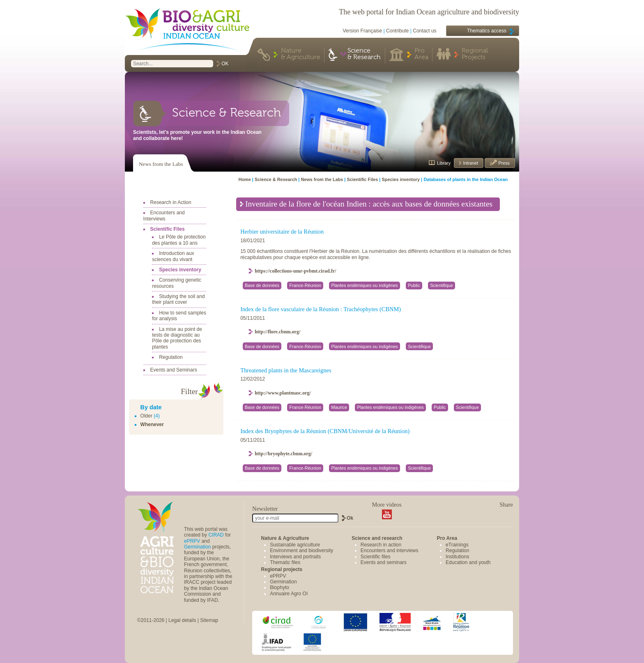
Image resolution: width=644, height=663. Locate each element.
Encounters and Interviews (164, 216)
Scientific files (376, 557)
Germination (197, 547)
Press (503, 163)
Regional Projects (475, 54)
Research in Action (171, 202)
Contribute (397, 31)
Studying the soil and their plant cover (178, 299)
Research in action (381, 545)
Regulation (171, 357)
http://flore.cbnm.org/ (277, 332)
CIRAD (216, 535)
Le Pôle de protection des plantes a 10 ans (179, 240)
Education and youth (468, 562)
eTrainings (457, 545)
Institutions (457, 557)
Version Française (362, 31)
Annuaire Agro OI (289, 594)
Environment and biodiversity (301, 551)
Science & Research (364, 54)
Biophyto (279, 587)
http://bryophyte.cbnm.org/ (283, 454)
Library (444, 163)
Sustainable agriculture (295, 545)
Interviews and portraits (295, 557)
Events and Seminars (174, 370)
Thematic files (285, 562)
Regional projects (282, 569)
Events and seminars (384, 562)
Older (146, 416)
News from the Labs (161, 164)
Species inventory (180, 270)
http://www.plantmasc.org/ (283, 393)
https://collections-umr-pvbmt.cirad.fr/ (295, 271)
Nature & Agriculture (301, 54)
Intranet (470, 163)
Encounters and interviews (390, 551)
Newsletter (265, 509)
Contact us (424, 31)
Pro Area (421, 54)
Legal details (182, 620)
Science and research (377, 538)
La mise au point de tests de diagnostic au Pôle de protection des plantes (177, 338)
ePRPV (192, 541)
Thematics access (487, 31)
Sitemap (209, 620)
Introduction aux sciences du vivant (173, 256)
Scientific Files (168, 229)
